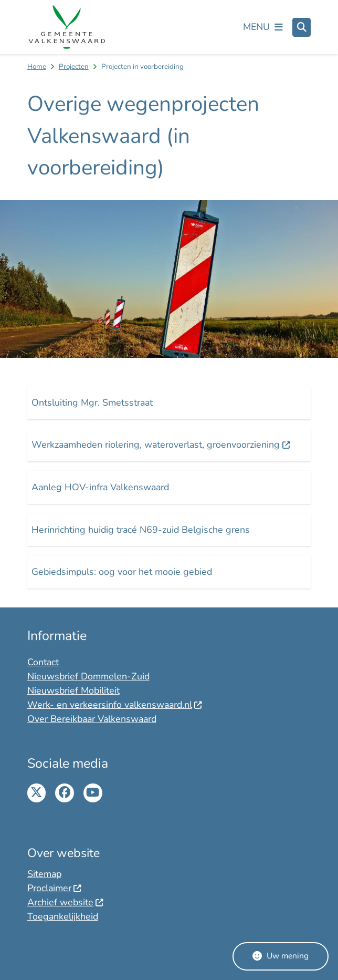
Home (37, 66)
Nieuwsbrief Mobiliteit (73, 690)
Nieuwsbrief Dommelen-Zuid (88, 676)
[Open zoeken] (302, 27)
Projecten (74, 66)
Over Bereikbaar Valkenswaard (92, 719)
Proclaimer (55, 888)
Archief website (66, 902)
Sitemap (44, 874)
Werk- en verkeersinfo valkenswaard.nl (115, 705)
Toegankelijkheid (63, 916)
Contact (43, 662)
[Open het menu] (263, 27)
